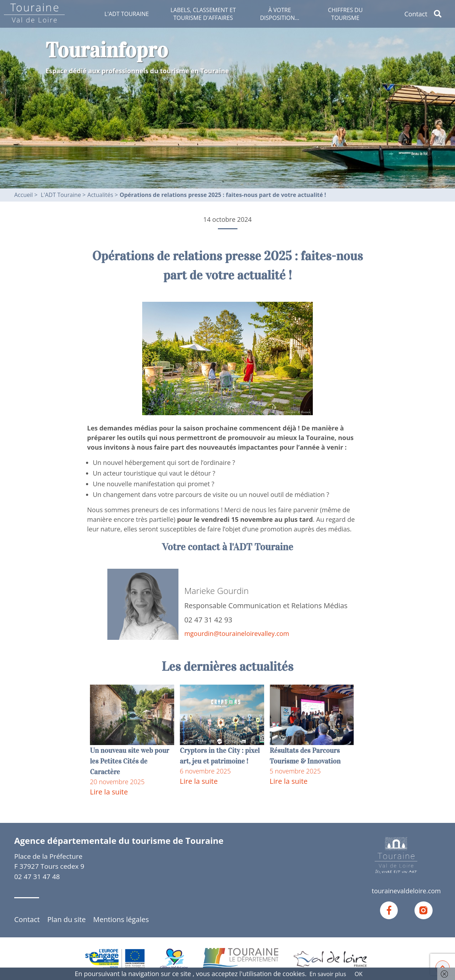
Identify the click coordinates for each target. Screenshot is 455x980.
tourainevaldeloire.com (406, 891)
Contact (416, 14)
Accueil (23, 195)
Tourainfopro (107, 50)
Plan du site (66, 919)
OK (359, 974)
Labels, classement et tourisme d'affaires (203, 14)
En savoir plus (328, 974)
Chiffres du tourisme (346, 14)
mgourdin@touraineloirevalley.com (237, 633)
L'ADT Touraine (127, 14)
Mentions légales (121, 919)
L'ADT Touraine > (63, 195)
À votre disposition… (279, 14)
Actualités (101, 195)
